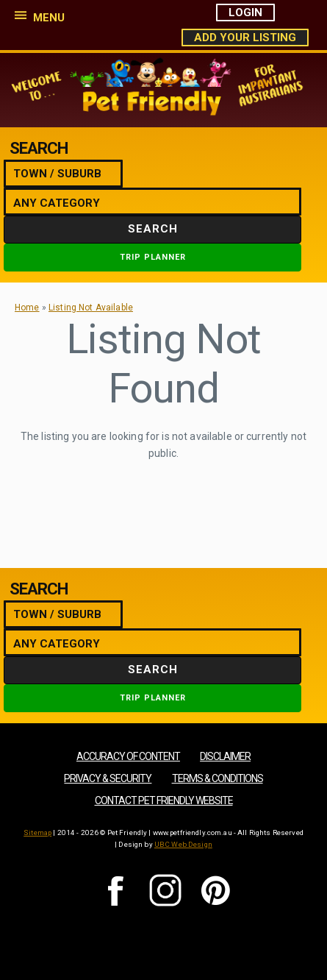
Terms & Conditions (218, 778)
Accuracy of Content (128, 756)
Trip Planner (153, 257)
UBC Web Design (183, 844)
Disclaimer (225, 756)
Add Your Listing (245, 38)
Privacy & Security (108, 778)
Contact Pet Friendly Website (164, 800)
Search (153, 229)
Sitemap (37, 832)
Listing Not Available (91, 308)
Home (27, 308)
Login (245, 13)
